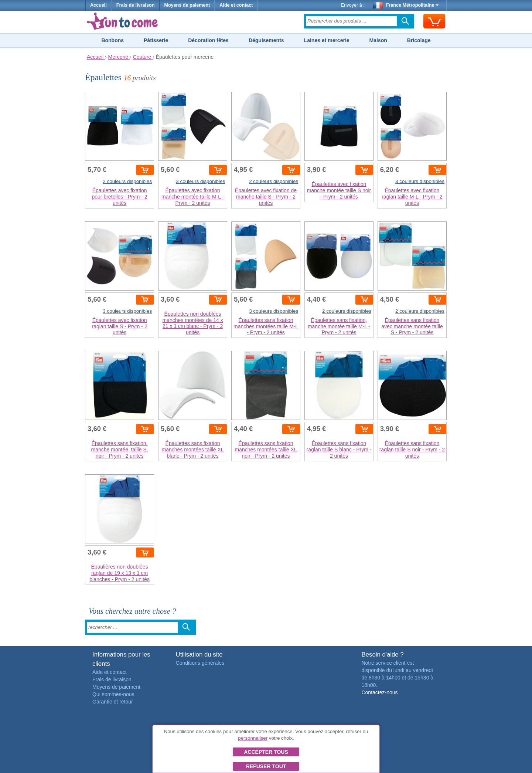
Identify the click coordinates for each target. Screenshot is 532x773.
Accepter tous (266, 752)
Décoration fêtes (208, 40)
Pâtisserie (156, 40)
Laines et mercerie (327, 40)
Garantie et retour (113, 702)
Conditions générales (200, 663)
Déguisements (266, 40)
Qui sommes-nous (113, 694)
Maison (378, 40)
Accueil (98, 5)
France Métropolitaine (406, 5)
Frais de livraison (136, 5)
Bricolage (419, 40)
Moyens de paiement (187, 5)
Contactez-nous (379, 692)
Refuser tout (266, 766)
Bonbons (112, 40)
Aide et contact (236, 5)
